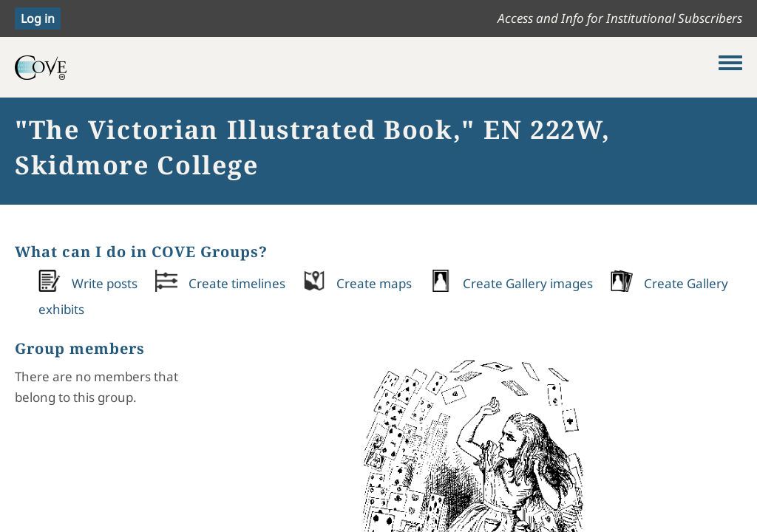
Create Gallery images (528, 283)
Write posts (105, 283)
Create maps (374, 283)
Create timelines (237, 283)
